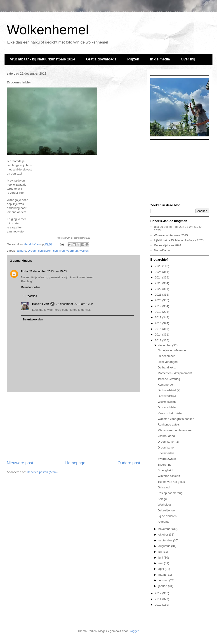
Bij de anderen (167, 516)
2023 (159, 283)
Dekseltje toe (166, 510)
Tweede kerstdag (169, 379)
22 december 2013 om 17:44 (75, 304)
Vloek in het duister (170, 413)
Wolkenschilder (167, 402)
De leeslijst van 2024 (167, 245)
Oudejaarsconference (172, 350)
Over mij (188, 59)
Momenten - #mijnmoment (175, 373)
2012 (159, 593)
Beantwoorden (31, 287)
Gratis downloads (101, 59)
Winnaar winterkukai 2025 (171, 235)
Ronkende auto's (169, 424)
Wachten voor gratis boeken (176, 419)
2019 (159, 306)
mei (161, 563)
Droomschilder (167, 407)
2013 (159, 340)
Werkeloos (164, 505)
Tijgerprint (164, 465)
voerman (72, 251)
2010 (159, 605)
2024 (159, 277)
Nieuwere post (20, 463)
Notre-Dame (162, 250)
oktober (164, 535)
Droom (32, 251)
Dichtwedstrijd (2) (169, 390)
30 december (166, 356)
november (165, 529)
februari (164, 580)
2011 (159, 599)
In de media (160, 59)
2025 (159, 272)
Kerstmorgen (166, 385)
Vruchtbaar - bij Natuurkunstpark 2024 (43, 59)
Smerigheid (165, 470)
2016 (159, 323)
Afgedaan (164, 522)
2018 (159, 312)
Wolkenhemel (48, 30)
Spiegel (162, 499)
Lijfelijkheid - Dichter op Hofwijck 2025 (179, 240)
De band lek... (167, 367)
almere (22, 251)
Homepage (75, 463)
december (165, 345)
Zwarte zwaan (167, 459)
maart (163, 575)
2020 (159, 300)
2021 (159, 295)
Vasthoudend (166, 436)
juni (161, 558)
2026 (159, 266)
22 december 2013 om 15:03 (48, 271)
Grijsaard (164, 487)
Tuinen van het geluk (171, 482)
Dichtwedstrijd (167, 396)
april (162, 569)
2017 (159, 317)
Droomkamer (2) (168, 442)
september (166, 540)
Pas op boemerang (170, 493)
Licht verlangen (167, 362)
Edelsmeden (166, 453)
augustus (165, 546)
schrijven (59, 251)
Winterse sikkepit (169, 476)
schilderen (45, 251)
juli (161, 552)
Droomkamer (166, 447)
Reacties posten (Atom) (42, 472)
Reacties (31, 296)
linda (24, 271)
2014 (159, 335)
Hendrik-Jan (41, 304)
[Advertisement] (73, 426)
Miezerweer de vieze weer (175, 430)
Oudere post (129, 463)
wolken (84, 251)
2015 (159, 329)
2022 (159, 289)
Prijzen (133, 59)
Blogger (134, 631)
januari (163, 586)
